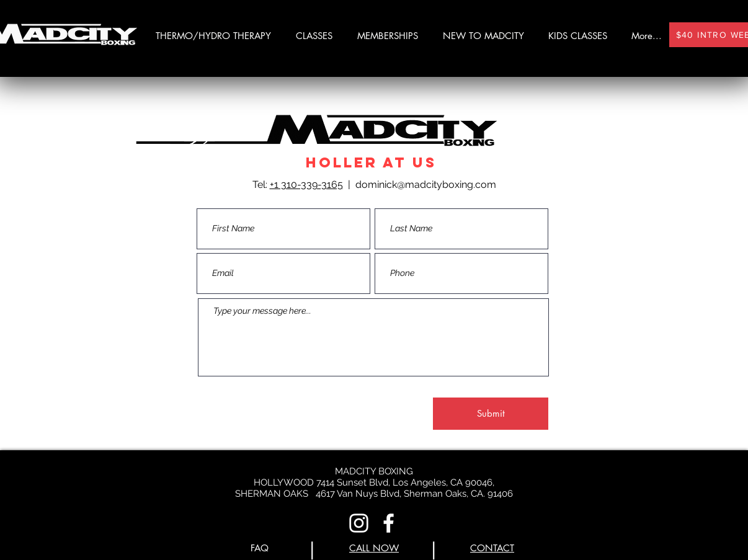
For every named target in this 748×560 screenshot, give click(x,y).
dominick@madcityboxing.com (426, 184)
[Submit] (491, 414)
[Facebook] (389, 523)
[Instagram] (359, 523)
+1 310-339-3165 (306, 184)
